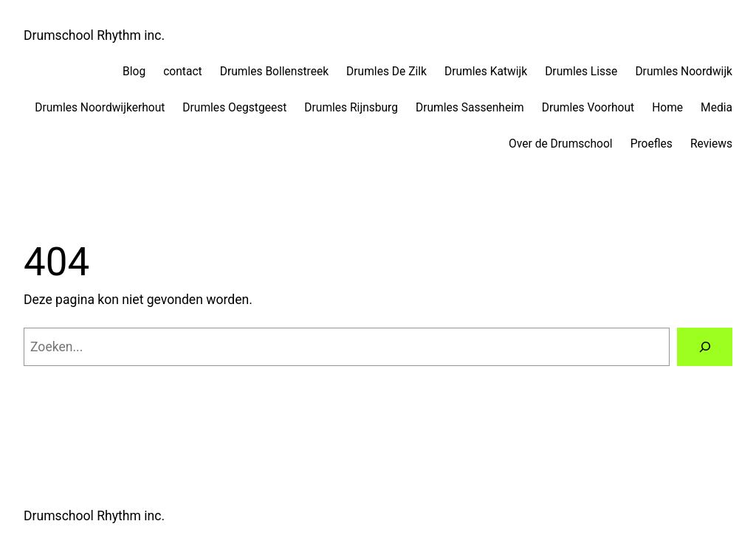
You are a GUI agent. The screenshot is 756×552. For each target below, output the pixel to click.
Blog (134, 72)
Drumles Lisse (581, 72)
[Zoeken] (705, 346)
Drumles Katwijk (486, 72)
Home (667, 108)
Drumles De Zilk (386, 72)
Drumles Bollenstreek (274, 72)
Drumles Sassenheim (470, 108)
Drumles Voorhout (588, 108)
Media (717, 108)
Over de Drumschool (561, 144)
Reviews (711, 144)
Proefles (652, 144)
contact (182, 72)
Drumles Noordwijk (684, 72)
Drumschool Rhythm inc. (94, 35)
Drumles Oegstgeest (234, 108)
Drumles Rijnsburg (351, 108)
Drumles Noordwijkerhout (100, 108)
